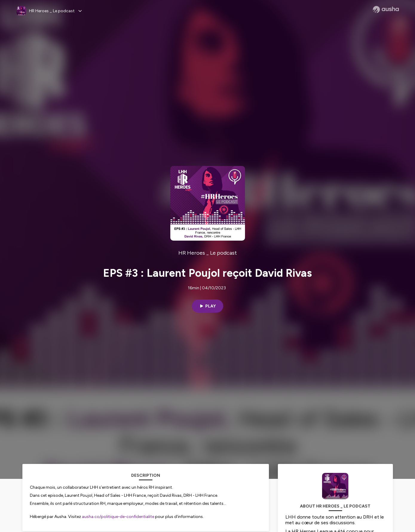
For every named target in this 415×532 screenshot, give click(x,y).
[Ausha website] (386, 10)
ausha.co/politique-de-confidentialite (118, 517)
